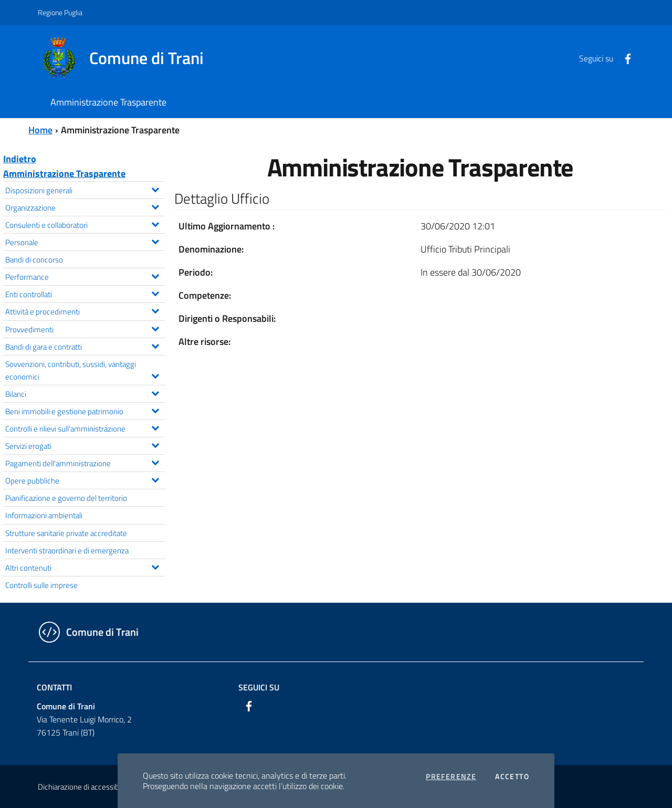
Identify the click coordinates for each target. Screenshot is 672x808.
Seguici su (259, 687)
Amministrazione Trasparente (64, 174)
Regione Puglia (60, 12)
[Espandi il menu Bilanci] (155, 392)
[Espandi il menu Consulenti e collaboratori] (155, 223)
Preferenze (451, 776)
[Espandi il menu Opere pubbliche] (155, 479)
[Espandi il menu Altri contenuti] (155, 566)
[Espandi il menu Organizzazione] (155, 206)
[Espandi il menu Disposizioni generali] (155, 188)
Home (40, 130)
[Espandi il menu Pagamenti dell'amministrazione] (155, 461)
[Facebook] (624, 58)
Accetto (512, 776)
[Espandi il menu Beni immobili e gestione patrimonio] (155, 410)
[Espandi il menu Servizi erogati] (155, 444)
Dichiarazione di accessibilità (84, 787)
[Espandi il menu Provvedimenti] (155, 328)
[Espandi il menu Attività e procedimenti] (155, 310)
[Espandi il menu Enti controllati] (155, 292)
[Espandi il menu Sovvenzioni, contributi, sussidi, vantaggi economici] (155, 375)
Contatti (54, 687)
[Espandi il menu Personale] (155, 240)
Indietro (20, 159)
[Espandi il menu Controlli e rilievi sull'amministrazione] (155, 427)
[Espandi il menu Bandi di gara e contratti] (155, 345)
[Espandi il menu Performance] (155, 275)
